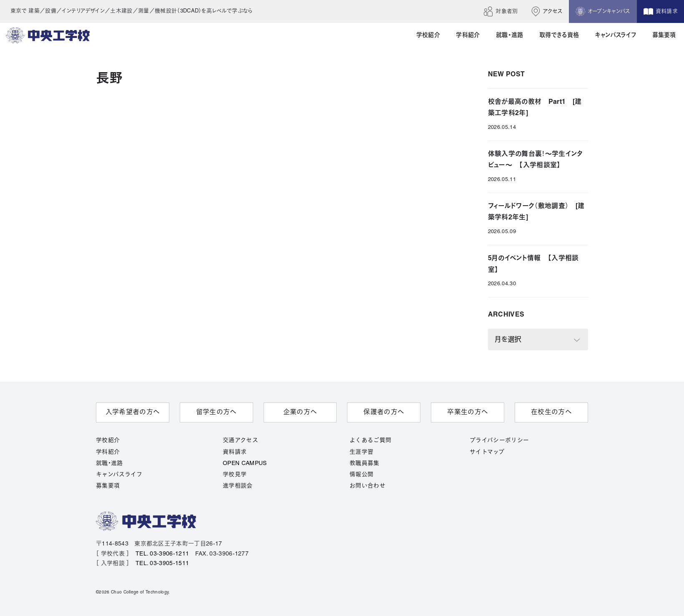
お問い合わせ (367, 486)
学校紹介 (108, 441)
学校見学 (235, 475)
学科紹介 (108, 452)
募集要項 (108, 486)
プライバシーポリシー (499, 441)
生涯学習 (361, 452)
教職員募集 (365, 464)
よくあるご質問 (370, 441)
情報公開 (361, 475)
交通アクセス (240, 441)
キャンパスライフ (119, 475)
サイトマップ (487, 452)
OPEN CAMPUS (245, 464)
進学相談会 (238, 486)
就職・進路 (109, 464)
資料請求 (235, 452)
